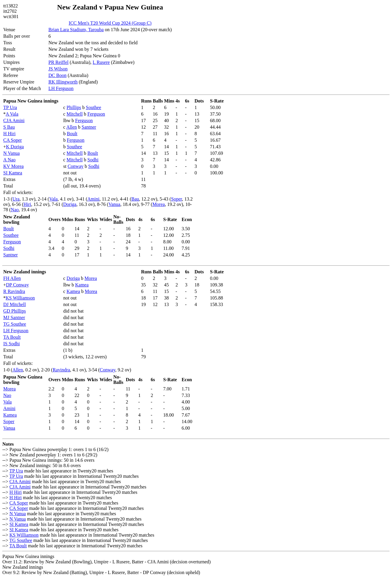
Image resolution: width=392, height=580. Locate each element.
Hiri (27, 204)
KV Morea (14, 166)
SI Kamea (13, 173)
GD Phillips (15, 311)
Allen (72, 127)
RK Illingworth (63, 82)
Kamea (82, 285)
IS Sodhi (12, 344)
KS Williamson (20, 298)
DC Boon (57, 75)
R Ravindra (14, 291)
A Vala (12, 114)
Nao (15, 210)
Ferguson (96, 114)
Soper (177, 199)
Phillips (74, 107)
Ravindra (61, 370)
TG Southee (15, 324)
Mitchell (75, 114)
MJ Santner (14, 317)
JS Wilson (58, 69)
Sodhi (93, 160)
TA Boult (12, 337)
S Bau (9, 127)
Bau (135, 199)
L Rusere (101, 62)
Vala (53, 199)
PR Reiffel (59, 62)
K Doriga (15, 147)
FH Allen (12, 278)
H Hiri (9, 134)
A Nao (9, 160)
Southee (94, 107)
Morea (159, 204)
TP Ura (10, 107)
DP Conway (17, 285)
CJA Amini (14, 120)
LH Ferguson (61, 88)
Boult (72, 134)
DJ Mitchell (15, 304)
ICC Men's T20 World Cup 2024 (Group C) (110, 23)
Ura (16, 199)
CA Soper (13, 140)
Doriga (70, 204)
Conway (76, 166)
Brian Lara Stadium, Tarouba (76, 30)
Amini (93, 199)
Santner (89, 127)
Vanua (114, 204)
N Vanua (11, 153)
